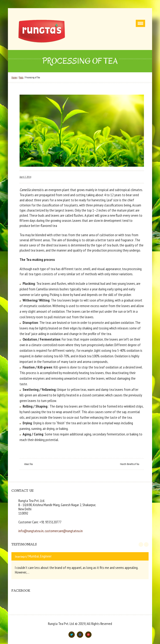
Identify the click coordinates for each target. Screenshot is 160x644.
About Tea (29, 464)
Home (14, 77)
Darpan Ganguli (21, 557)
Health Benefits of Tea (130, 464)
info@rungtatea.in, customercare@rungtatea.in (51, 531)
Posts (21, 77)
